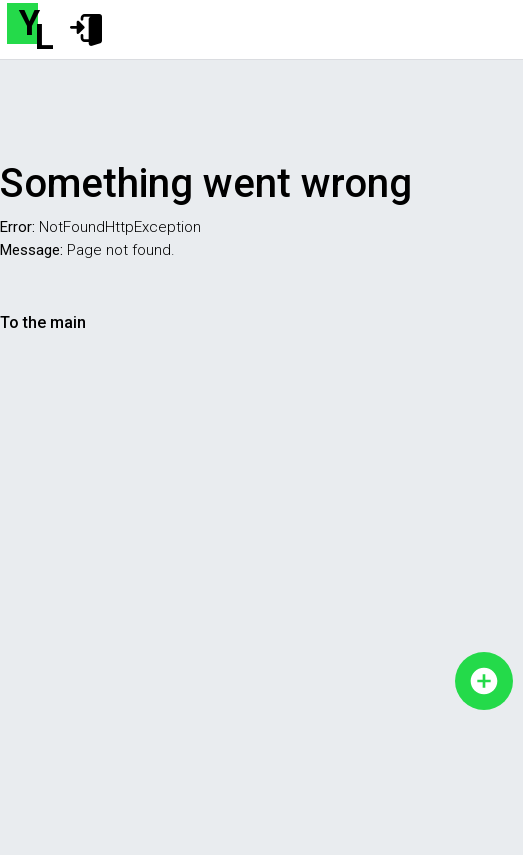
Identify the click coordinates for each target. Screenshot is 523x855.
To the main (43, 322)
